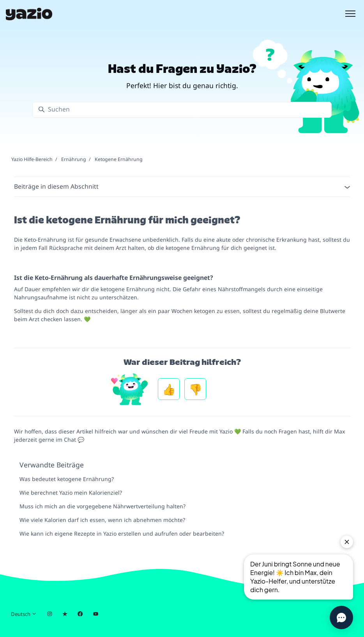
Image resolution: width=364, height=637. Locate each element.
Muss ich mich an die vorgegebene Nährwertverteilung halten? (102, 506)
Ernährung (74, 159)
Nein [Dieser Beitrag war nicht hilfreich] (195, 389)
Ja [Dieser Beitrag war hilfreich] (169, 389)
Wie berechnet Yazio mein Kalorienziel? (71, 493)
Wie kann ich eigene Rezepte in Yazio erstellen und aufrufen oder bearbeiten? (122, 533)
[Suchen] (182, 110)
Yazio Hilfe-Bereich (32, 159)
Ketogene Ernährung (119, 159)
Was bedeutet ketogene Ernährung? (67, 479)
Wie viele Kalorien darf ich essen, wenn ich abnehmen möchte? (102, 520)
